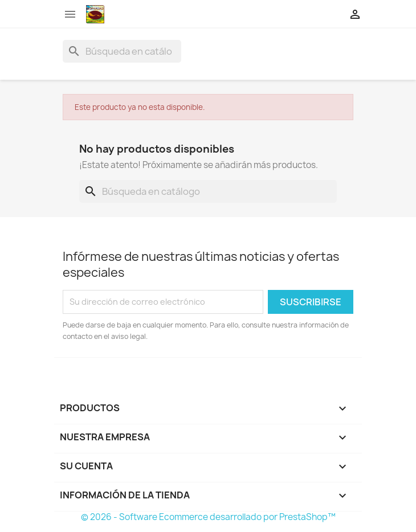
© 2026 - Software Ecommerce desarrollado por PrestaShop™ (208, 517)
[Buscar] (122, 51)
